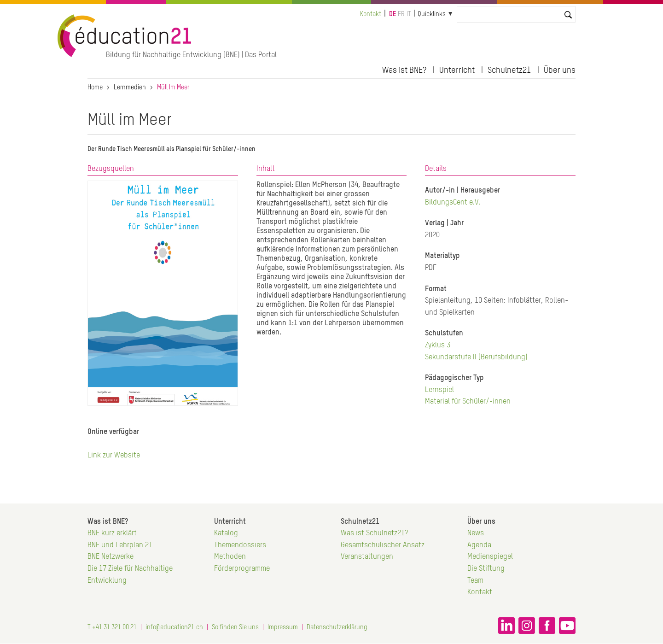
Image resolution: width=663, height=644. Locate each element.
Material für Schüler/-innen (468, 402)
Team (475, 581)
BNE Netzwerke (110, 557)
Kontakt (371, 14)
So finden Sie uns (235, 627)
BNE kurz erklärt (112, 533)
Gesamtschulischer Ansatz (383, 545)
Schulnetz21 (509, 70)
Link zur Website (114, 456)
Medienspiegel (490, 557)
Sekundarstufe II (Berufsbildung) (476, 357)
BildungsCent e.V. (453, 203)
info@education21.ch (174, 627)
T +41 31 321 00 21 (112, 627)
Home (95, 88)
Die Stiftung (486, 569)
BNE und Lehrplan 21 (120, 545)
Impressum (283, 627)
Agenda (479, 545)
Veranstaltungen (367, 557)
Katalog (226, 533)
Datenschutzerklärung (337, 627)
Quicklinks (432, 14)
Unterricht (457, 70)
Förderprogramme (242, 569)
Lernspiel (439, 390)
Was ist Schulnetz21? (374, 533)
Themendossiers (240, 545)
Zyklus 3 (438, 345)
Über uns (560, 70)
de (393, 14)
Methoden (230, 557)
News (476, 533)
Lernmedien (130, 88)
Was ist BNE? (404, 70)
